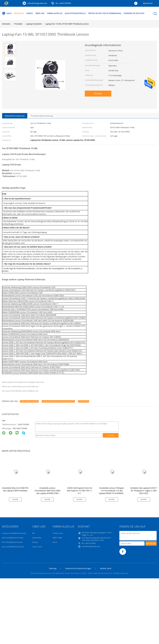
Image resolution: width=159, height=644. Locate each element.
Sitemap (53, 568)
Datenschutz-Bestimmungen (78, 568)
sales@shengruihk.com (37, 3)
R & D (55, 542)
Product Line (58, 533)
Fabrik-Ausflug (55, 13)
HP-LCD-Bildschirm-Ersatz (12, 542)
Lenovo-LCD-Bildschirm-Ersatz (14, 533)
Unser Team (37, 547)
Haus (7, 13)
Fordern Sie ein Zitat (134, 13)
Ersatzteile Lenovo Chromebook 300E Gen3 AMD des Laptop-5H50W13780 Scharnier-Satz (47, 492)
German (149, 3)
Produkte (19, 13)
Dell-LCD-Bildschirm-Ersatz (13, 538)
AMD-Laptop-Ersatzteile (29, 401)
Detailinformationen (15, 116)
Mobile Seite (106, 568)
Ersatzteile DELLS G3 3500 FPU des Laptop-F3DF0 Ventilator (15, 489)
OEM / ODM (57, 538)
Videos (30, 13)
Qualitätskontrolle (75, 13)
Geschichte (37, 538)
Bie (34, 533)
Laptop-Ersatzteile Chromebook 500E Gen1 (58, 401)
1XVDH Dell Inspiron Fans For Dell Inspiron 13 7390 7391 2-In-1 (79, 491)
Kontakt (98, 94)
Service (35, 542)
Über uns (40, 13)
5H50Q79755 (84, 401)
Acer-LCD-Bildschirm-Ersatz (13, 547)
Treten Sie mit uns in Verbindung (105, 13)
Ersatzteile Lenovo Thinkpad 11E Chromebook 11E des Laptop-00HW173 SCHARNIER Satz (112, 492)
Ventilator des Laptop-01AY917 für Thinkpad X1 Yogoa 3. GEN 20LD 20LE (144, 491)
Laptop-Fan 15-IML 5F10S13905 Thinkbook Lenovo (67, 24)
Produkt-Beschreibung (42, 116)
